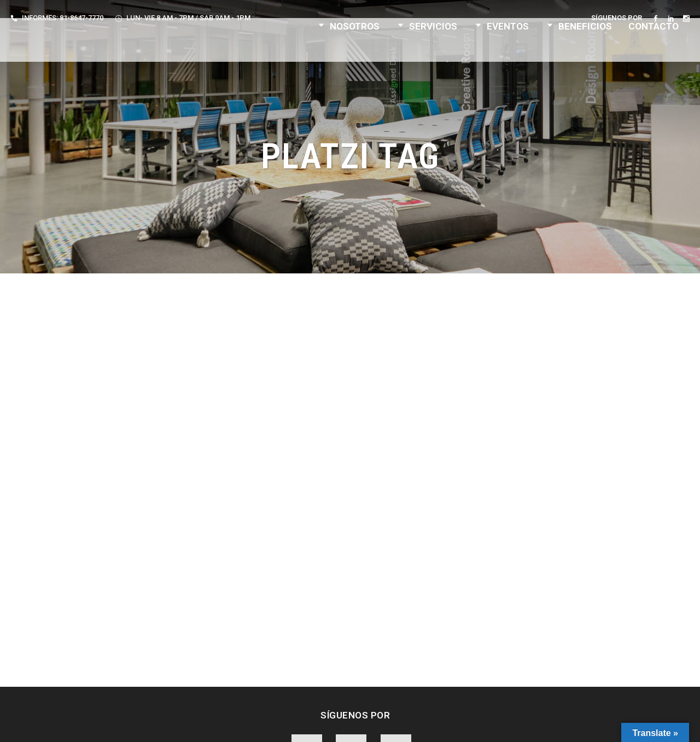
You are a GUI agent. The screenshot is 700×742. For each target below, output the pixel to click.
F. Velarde (491, 724)
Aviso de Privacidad (288, 724)
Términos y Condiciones (372, 724)
